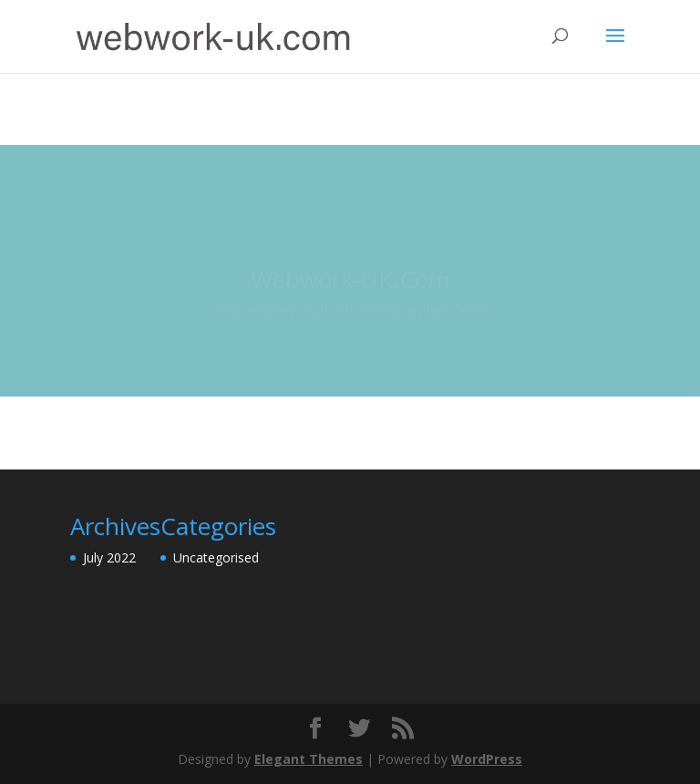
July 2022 (109, 557)
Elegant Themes (309, 759)
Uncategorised (216, 557)
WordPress (487, 759)
